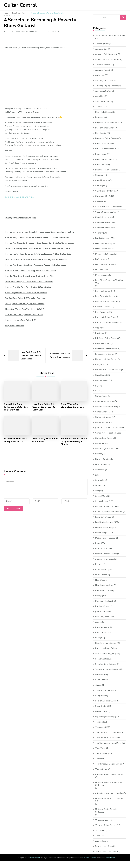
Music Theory (101, 570)
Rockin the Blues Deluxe (106, 648)
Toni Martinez (101, 753)
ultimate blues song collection (109, 793)
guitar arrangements (105, 401)
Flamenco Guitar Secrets (106, 359)
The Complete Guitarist (106, 738)
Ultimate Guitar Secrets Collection (106, 811)
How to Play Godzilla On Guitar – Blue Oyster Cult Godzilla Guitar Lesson (40, 243)
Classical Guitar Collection (107, 207)
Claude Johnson (102, 217)
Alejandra (100, 75)
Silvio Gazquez (102, 680)
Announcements (103, 102)
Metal (98, 543)
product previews (103, 611)
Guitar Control (20, 5)
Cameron (99, 175)
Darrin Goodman (103, 238)
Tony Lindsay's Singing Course (109, 764)
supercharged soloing (105, 717)
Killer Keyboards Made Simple (109, 512)
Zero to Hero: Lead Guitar (107, 851)
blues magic (101, 154)
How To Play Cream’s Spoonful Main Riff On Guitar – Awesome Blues (37, 238)
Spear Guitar (101, 706)
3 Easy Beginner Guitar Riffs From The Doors (26, 293)
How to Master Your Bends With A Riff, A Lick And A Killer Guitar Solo (38, 254)
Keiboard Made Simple (105, 506)
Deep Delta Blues (103, 249)
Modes (98, 564)
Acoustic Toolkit (103, 70)
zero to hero (101, 841)
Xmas (98, 836)
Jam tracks (100, 470)
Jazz (97, 491)
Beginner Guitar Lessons (106, 122)
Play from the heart (104, 601)
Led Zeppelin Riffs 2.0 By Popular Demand (25, 304)
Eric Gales (100, 333)
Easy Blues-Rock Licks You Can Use (109, 282)
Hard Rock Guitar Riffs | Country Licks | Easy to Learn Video (44, 407)
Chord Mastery (102, 180)
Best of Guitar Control (105, 128)
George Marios (102, 380)
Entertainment (102, 312)
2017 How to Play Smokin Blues (110, 36)
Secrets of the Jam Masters (107, 669)
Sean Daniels (101, 659)
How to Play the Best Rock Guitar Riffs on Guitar (28, 287)
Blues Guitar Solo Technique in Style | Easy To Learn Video (16, 407)
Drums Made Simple (104, 254)
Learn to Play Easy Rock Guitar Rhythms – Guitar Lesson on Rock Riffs (38, 249)
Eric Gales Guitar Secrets (106, 338)
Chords (98, 186)
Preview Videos (102, 606)
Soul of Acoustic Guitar (106, 701)
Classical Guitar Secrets (106, 212)
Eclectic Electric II (103, 307)
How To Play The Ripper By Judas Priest (24, 315)
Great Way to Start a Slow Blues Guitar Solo (73, 406)
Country (99, 233)
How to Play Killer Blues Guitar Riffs (45, 440)
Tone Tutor (100, 748)
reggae (98, 622)
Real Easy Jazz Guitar (105, 617)
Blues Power (101, 165)
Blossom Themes (89, 858)
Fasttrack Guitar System (106, 349)
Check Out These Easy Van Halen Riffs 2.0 (25, 309)
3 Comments (53, 31)
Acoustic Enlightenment (106, 54)
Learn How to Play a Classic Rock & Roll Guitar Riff (29, 282)
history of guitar (103, 459)
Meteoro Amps (102, 548)
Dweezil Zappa (102, 275)
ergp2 (98, 328)
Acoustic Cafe (101, 49)
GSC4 (98, 391)
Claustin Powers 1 (104, 222)
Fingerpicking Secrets (105, 354)
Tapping (99, 722)
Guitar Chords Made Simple (108, 407)
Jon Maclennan (102, 501)
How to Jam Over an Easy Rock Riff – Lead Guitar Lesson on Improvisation (39, 232)
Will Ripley (100, 830)
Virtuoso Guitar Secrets (106, 825)
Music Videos (101, 575)
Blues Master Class (12, 16)
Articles (99, 107)
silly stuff (99, 675)
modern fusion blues (104, 559)
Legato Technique (103, 527)
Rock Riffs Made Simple (106, 643)
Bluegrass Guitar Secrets (107, 138)
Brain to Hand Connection (107, 170)
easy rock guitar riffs (15, 326)
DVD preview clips (104, 264)
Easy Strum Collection (105, 296)
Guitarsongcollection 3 (105, 449)
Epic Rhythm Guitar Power (107, 322)
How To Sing (101, 464)
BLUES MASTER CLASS (19, 198)
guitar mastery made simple (108, 428)
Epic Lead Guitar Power (106, 317)
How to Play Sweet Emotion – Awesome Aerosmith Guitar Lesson (36, 265)
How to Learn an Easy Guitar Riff (20, 320)
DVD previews (102, 270)
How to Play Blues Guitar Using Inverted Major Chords (74, 441)
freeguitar (100, 364)
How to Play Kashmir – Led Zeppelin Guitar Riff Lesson (31, 271)
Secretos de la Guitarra (106, 664)
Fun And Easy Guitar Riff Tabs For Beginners (26, 298)
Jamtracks (100, 480)
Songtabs (100, 696)
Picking (98, 596)
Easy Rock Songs (103, 291)
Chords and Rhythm (104, 191)
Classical (99, 201)
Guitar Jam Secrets (104, 422)
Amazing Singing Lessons (107, 86)
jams (97, 475)
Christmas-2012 (103, 196)
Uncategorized (102, 820)
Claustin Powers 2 (104, 228)
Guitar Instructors (103, 417)
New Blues (100, 580)
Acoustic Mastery (103, 65)
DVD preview (101, 259)
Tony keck (100, 759)
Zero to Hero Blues (104, 846)
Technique (100, 727)
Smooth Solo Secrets (105, 690)
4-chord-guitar (102, 44)
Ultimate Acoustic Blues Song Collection (109, 784)
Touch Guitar (101, 769)
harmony (99, 454)
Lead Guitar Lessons (104, 522)
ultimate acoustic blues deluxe (109, 774)
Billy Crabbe (101, 133)
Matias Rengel (102, 533)
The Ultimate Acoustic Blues (108, 743)
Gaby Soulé (100, 375)
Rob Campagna (102, 627)
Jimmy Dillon (101, 496)
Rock (97, 638)
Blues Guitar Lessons (105, 149)
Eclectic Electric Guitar (105, 301)
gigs (97, 386)
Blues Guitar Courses (105, 144)
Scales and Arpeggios (105, 654)
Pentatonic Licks (103, 590)
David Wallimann (103, 243)
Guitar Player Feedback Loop (108, 433)
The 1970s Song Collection (108, 732)
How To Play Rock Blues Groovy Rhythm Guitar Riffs (30, 276)
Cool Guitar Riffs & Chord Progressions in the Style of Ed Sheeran (36, 260)
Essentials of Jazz (103, 343)
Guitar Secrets (102, 443)
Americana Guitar (103, 91)
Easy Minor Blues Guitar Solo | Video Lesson (16, 440)
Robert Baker (101, 633)
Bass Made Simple (104, 112)
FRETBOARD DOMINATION (108, 370)
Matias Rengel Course (105, 538)
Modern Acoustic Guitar (106, 554)
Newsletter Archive (104, 585)
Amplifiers (100, 96)
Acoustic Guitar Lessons (106, 59)
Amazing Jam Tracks (104, 80)
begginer (99, 117)
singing (98, 685)
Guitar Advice (101, 396)
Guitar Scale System (104, 438)
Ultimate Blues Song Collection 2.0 (110, 800)
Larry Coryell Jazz (103, 517)
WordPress (111, 858)
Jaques (98, 485)
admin (6, 31)
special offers (101, 711)
